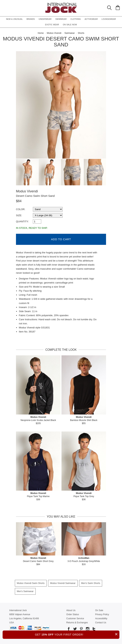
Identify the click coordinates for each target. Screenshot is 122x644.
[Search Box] (109, 8)
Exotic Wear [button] (52, 25)
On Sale (99, 610)
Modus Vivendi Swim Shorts (31, 583)
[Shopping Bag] (118, 8)
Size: (19, 215)
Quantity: (22, 221)
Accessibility (101, 618)
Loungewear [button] (109, 19)
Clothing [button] (76, 19)
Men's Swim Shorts (91, 583)
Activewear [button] (91, 19)
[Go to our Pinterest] (81, 629)
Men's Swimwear (25, 591)
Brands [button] (31, 19)
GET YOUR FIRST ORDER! (77, 634)
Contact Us (101, 623)
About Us (71, 610)
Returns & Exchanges (77, 623)
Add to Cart (61, 239)
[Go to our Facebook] (69, 629)
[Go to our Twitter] (75, 629)
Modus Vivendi (27, 191)
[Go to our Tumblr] (94, 629)
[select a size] (48, 215)
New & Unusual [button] (14, 19)
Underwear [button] (45, 19)
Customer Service (75, 618)
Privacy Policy (102, 614)
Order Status (73, 614)
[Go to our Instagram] (87, 629)
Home (41, 33)
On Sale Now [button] (70, 25)
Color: (21, 209)
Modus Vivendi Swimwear (63, 583)
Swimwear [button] (61, 19)
